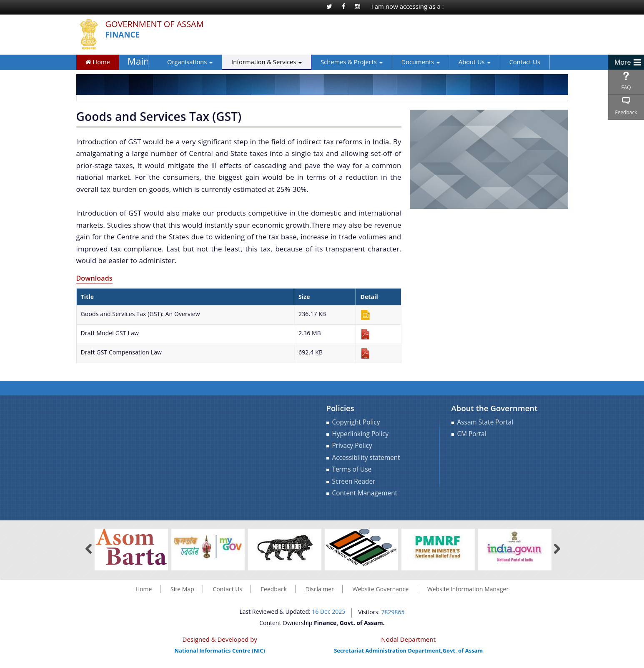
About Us (462, 62)
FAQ (626, 87)
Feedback (626, 112)
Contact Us (512, 62)
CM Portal (472, 434)
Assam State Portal (485, 422)
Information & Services (254, 62)
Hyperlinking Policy (361, 434)
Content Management (365, 493)
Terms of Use (352, 469)
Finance (124, 35)
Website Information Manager (468, 589)
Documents (408, 62)
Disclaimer (319, 589)
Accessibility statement (366, 458)
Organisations (177, 62)
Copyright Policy (356, 422)
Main (137, 62)
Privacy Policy (352, 446)
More (623, 62)
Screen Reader (354, 481)
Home (98, 62)
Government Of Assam (159, 24)
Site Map (182, 589)
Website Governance (381, 589)
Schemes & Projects (339, 62)
